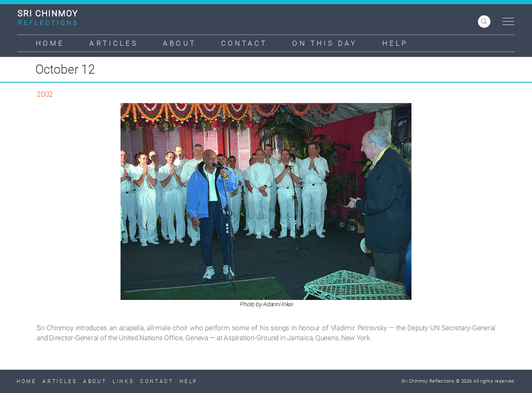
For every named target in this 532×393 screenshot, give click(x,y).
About (180, 43)
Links (123, 381)
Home (50, 43)
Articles (114, 43)
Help (395, 43)
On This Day (325, 43)
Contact (244, 43)
